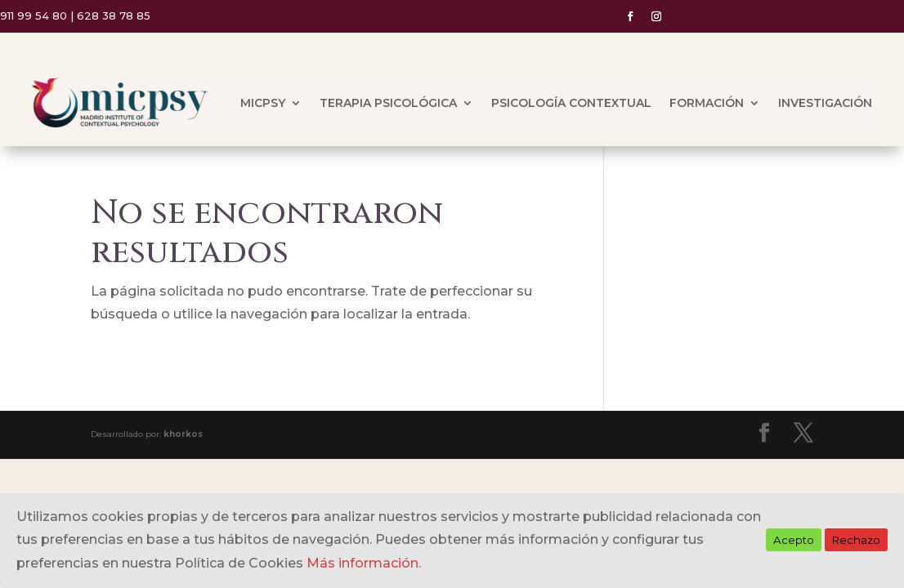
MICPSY (263, 103)
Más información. (364, 563)
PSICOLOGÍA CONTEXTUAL (571, 103)
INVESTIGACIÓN (825, 103)
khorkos (183, 434)
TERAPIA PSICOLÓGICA (388, 103)
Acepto (794, 540)
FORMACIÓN (707, 103)
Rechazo (856, 540)
